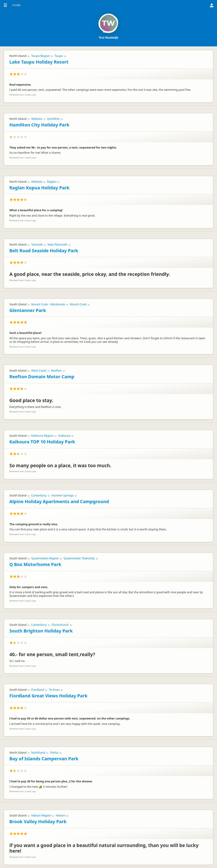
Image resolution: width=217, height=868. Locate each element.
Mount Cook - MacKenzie (48, 304)
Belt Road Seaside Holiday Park (44, 251)
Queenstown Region (45, 558)
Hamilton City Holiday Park (39, 125)
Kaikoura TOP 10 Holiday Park (42, 442)
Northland (38, 752)
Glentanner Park (28, 310)
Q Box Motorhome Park (35, 564)
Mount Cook (78, 304)
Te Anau (54, 690)
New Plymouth (57, 244)
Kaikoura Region (42, 436)
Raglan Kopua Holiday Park (39, 188)
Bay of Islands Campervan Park (44, 759)
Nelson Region (41, 815)
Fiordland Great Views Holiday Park (48, 696)
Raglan (52, 182)
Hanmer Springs (62, 495)
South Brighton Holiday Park (41, 631)
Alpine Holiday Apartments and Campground (59, 501)
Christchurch (60, 625)
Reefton (56, 370)
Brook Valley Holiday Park (38, 821)
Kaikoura (64, 436)
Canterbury (39, 495)
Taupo (59, 56)
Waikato (37, 119)
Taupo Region (41, 56)
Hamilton (53, 119)
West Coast (39, 370)
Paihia (54, 752)
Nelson (61, 815)
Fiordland (38, 690)
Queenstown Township (79, 558)
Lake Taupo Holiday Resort (39, 62)
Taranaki (37, 244)
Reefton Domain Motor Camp (42, 377)
